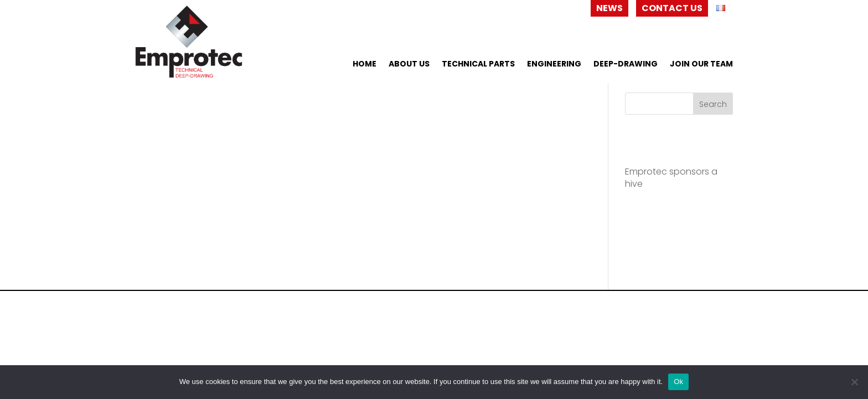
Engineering (554, 65)
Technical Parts (478, 65)
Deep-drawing (626, 65)
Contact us (672, 8)
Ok (678, 382)
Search (713, 104)
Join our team (701, 65)
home (365, 65)
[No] (854, 382)
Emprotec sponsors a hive (671, 178)
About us (409, 65)
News (609, 8)
